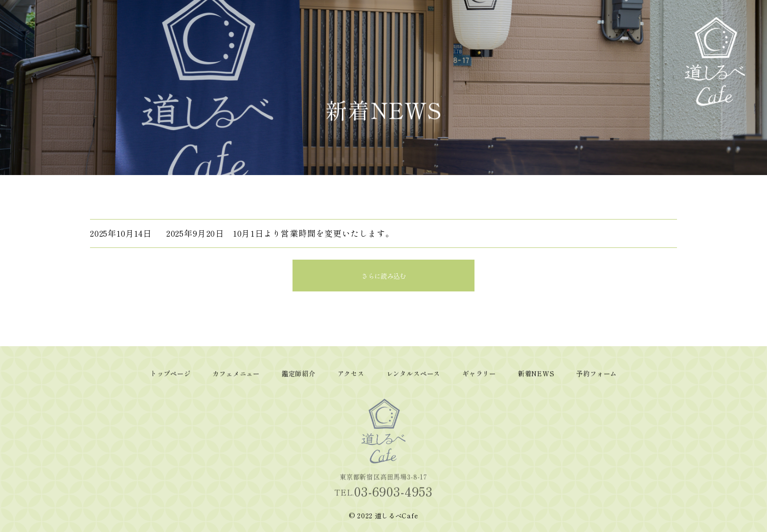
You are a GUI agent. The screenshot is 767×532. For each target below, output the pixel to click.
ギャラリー (604, 34)
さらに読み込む (384, 276)
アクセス (550, 31)
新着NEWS (631, 35)
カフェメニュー (496, 41)
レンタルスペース (577, 44)
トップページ (470, 37)
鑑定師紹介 (523, 34)
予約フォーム (658, 37)
